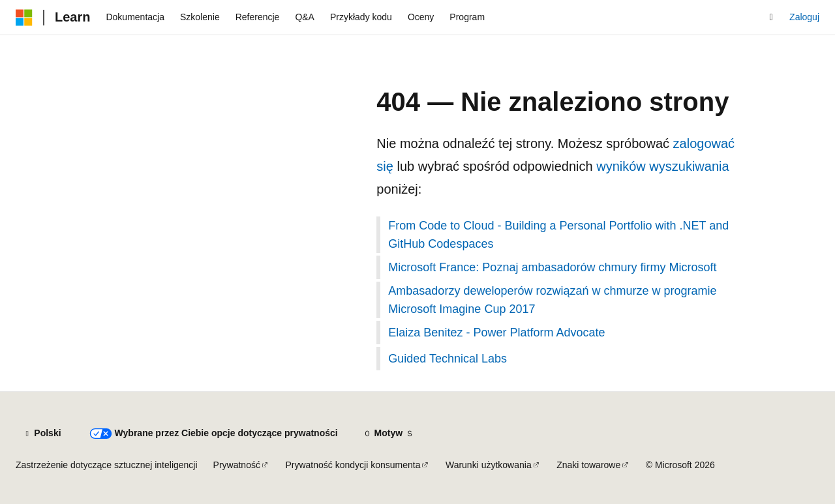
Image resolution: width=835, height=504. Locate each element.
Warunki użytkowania (489, 465)
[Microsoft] (24, 18)
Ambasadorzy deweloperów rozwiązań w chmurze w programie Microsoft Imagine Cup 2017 (552, 300)
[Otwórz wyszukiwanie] (771, 18)
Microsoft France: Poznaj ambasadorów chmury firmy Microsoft (552, 267)
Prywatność (237, 465)
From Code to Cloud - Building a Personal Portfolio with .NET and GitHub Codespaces (558, 235)
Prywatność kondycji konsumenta (353, 465)
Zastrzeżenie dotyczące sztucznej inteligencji (107, 465)
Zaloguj (804, 17)
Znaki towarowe (588, 465)
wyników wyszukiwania (662, 166)
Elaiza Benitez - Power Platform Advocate (496, 333)
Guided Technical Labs (448, 359)
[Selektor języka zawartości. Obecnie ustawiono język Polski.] (42, 434)
